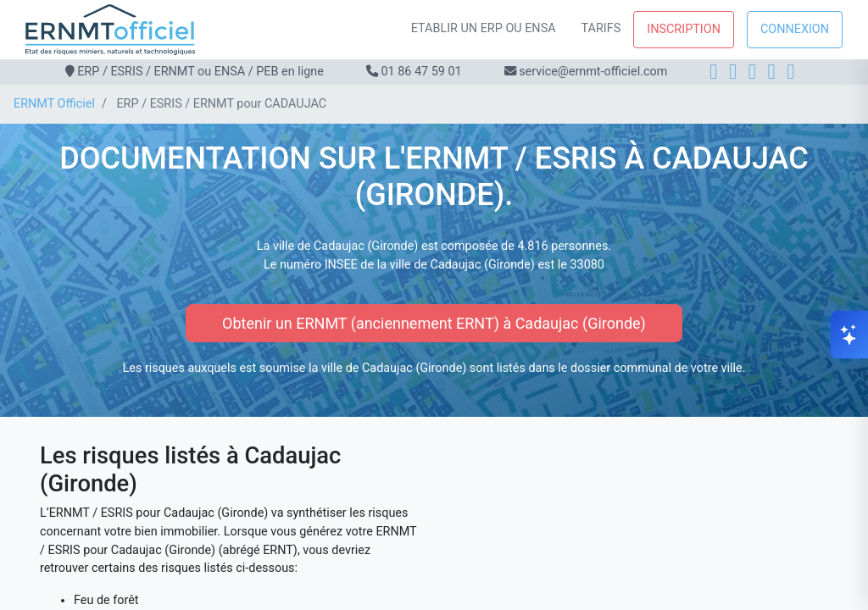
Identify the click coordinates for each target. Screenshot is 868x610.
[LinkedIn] (752, 72)
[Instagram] (733, 72)
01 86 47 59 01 (421, 72)
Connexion (795, 29)
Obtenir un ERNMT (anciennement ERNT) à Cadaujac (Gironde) (434, 323)
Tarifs (601, 28)
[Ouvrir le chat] (849, 335)
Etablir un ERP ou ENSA (484, 28)
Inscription (684, 29)
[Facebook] (713, 72)
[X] (772, 72)
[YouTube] (790, 72)
